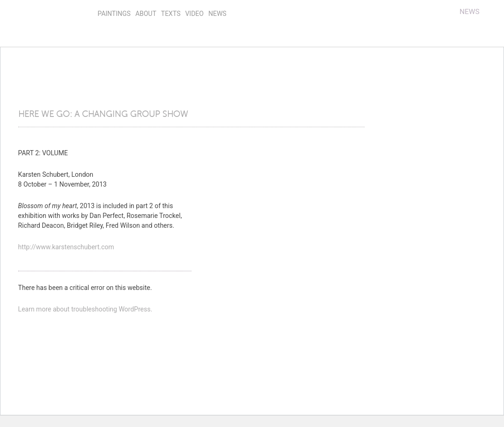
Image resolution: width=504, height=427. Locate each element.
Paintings (114, 14)
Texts (171, 14)
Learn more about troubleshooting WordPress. (85, 309)
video (195, 14)
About (146, 14)
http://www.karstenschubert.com (66, 247)
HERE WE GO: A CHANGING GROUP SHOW (103, 114)
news (217, 14)
